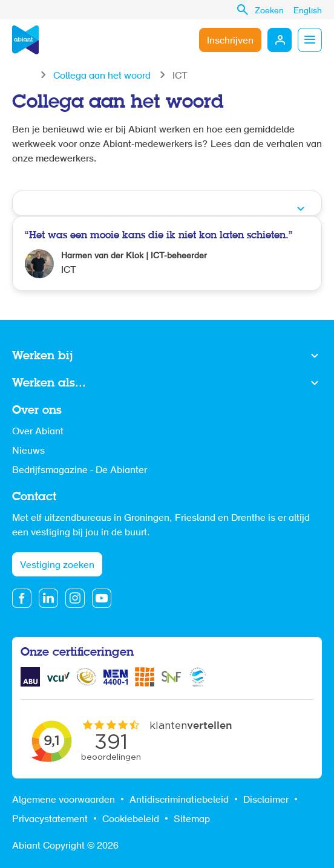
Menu (310, 40)
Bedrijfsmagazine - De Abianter (80, 471)
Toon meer (167, 356)
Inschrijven (230, 41)
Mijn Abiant (280, 40)
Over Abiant (38, 432)
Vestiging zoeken (57, 566)
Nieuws (28, 451)
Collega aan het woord (102, 76)
